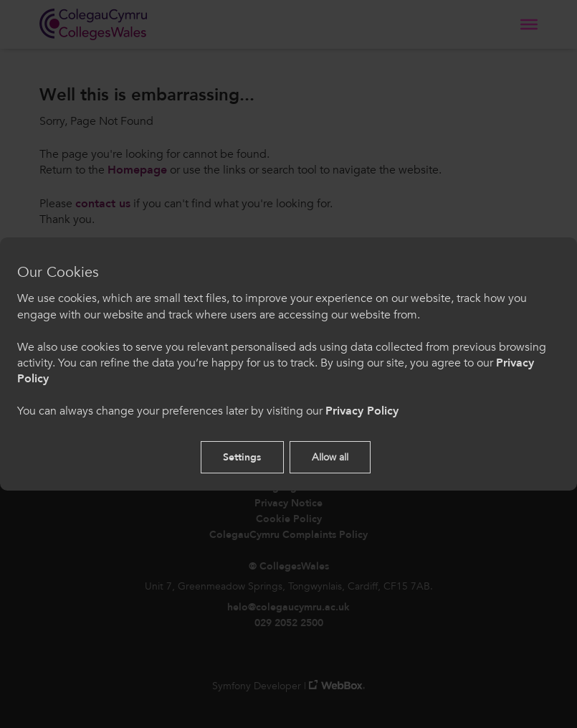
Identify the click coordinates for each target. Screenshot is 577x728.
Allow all (330, 457)
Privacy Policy (362, 411)
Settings (242, 457)
